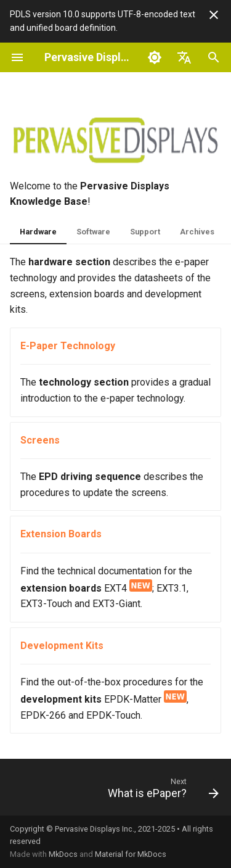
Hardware (38, 232)
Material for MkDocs (131, 854)
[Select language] (184, 57)
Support (145, 232)
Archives (197, 232)
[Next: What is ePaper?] (162, 791)
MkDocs (63, 854)
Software (93, 232)
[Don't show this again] (214, 15)
